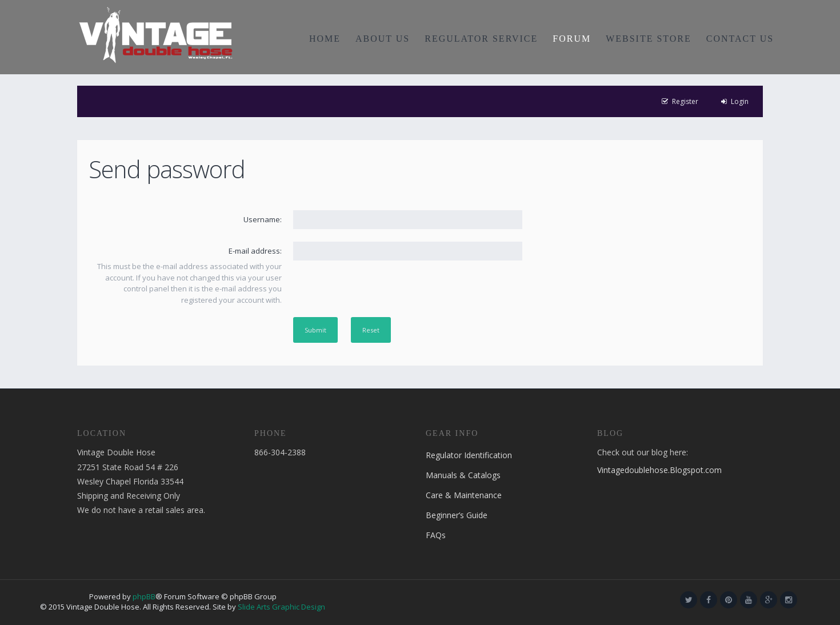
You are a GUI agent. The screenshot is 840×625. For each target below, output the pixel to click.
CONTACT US (740, 39)
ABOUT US (383, 39)
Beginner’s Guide (457, 515)
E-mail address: (255, 251)
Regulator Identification (469, 455)
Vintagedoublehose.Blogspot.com (659, 470)
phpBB (144, 596)
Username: (263, 219)
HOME (325, 39)
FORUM (572, 39)
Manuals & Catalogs (463, 475)
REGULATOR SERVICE (481, 39)
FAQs (436, 535)
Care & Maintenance (464, 495)
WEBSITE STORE (649, 39)
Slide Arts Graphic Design (281, 607)
